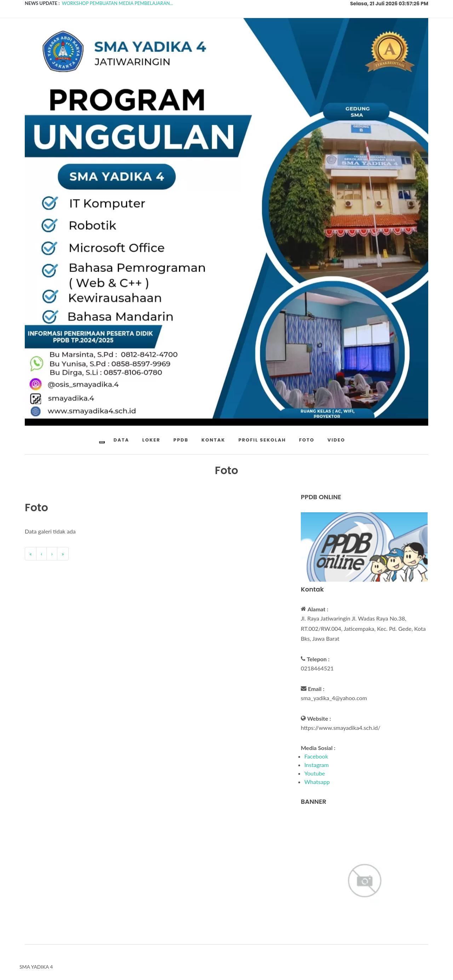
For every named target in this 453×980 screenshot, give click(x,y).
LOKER (151, 440)
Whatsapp (317, 782)
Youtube (315, 773)
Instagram (317, 765)
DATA (121, 440)
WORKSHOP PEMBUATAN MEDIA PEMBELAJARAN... (117, 3)
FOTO (307, 440)
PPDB (181, 440)
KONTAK (213, 440)
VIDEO (336, 440)
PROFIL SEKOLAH (262, 440)
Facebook (316, 756)
